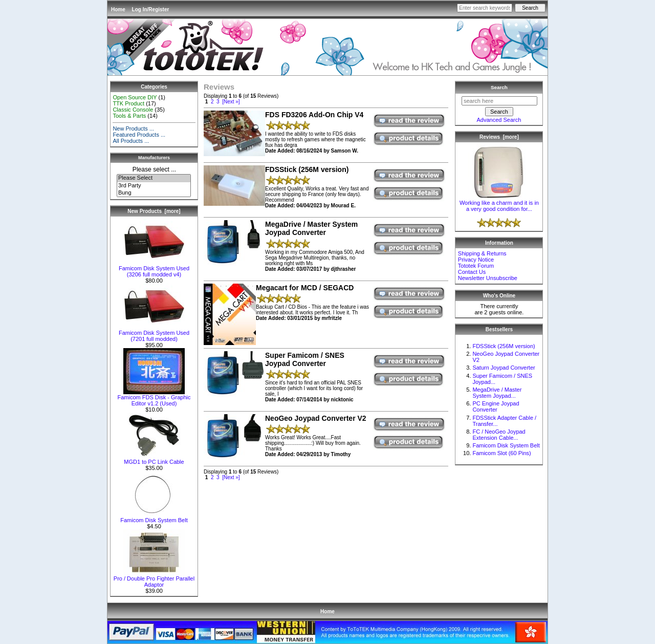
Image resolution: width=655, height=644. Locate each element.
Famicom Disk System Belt (154, 518)
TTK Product (128, 103)
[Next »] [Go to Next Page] (231, 102)
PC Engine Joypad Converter (496, 406)
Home (118, 9)
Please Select (154, 178)
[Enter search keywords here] (485, 8)
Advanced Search (499, 120)
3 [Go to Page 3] (218, 102)
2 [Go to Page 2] (212, 102)
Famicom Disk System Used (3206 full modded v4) (154, 269)
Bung (154, 193)
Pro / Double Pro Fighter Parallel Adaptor (154, 579)
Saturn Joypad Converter (504, 368)
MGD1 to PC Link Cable (154, 459)
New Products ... (133, 128)
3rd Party (154, 186)
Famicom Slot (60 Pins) (501, 453)
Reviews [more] (499, 137)
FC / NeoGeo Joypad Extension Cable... (499, 435)
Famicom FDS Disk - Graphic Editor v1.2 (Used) (154, 398)
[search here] (499, 101)
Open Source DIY (135, 97)
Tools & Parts (129, 116)
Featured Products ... (139, 135)
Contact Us (472, 272)
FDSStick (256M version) (504, 346)
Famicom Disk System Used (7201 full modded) (154, 333)
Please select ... (154, 169)
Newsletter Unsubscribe (488, 278)
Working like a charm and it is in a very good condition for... (499, 203)
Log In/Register (151, 9)
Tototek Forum (476, 266)
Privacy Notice (476, 260)
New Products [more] (154, 211)
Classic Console (133, 110)
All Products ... (131, 141)
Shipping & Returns (482, 253)
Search (499, 87)
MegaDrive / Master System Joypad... (497, 393)
